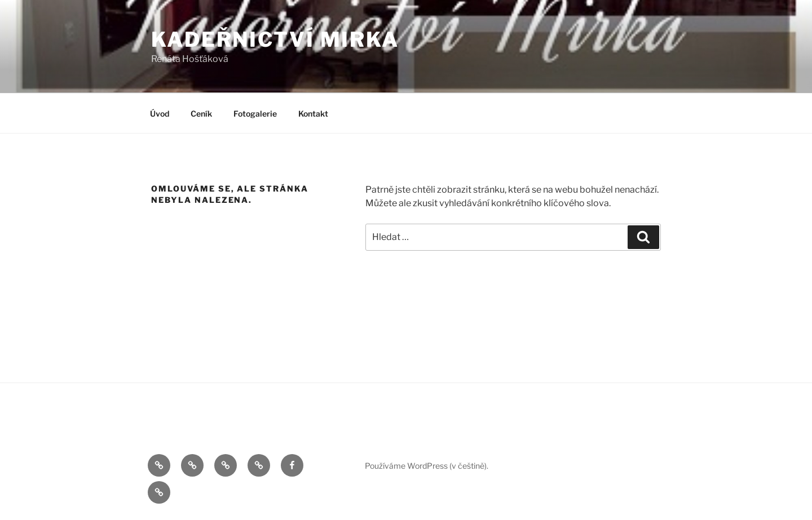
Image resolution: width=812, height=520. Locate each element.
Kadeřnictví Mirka (275, 39)
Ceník (201, 114)
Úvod (160, 114)
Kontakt (313, 114)
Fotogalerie (255, 114)
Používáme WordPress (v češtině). (427, 466)
